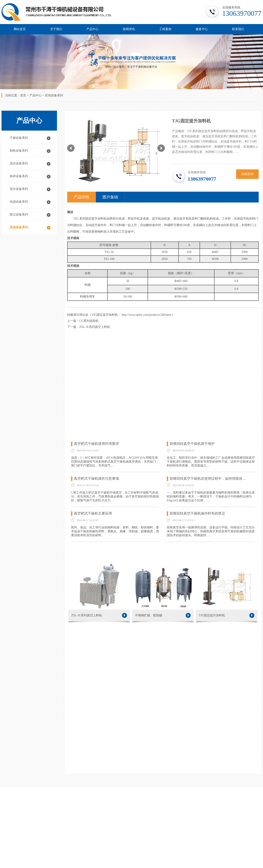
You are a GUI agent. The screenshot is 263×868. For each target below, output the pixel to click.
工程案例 (165, 29)
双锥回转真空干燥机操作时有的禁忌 (197, 513)
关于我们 (56, 29)
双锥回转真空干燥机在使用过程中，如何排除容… (208, 479)
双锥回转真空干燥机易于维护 (192, 444)
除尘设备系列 (19, 215)
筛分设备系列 (19, 189)
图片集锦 (110, 197)
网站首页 (20, 29)
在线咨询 (247, 174)
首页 (23, 95)
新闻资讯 (129, 29)
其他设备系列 (54, 95)
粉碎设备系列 (19, 176)
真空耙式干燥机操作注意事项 (96, 479)
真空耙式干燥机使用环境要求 (96, 444)
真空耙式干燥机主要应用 (93, 513)
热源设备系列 (19, 202)
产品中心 (93, 29)
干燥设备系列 (19, 138)
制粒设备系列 (19, 151)
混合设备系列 (19, 163)
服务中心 (202, 29)
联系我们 (238, 29)
